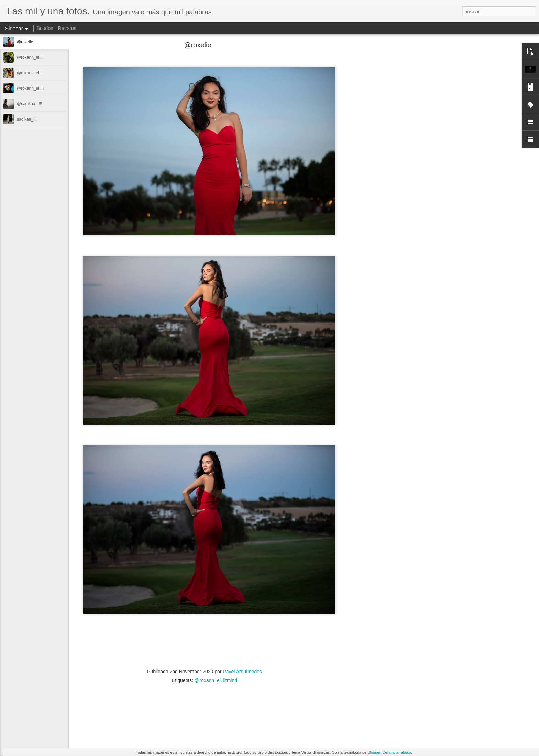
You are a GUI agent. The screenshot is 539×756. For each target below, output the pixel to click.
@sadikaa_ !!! (30, 104)
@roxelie (25, 42)
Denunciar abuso (397, 752)
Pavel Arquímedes (242, 672)
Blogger (374, 752)
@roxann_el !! (30, 57)
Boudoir (45, 28)
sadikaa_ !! (27, 119)
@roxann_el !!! (30, 88)
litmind (230, 680)
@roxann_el (208, 680)
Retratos (67, 28)
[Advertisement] (371, 153)
